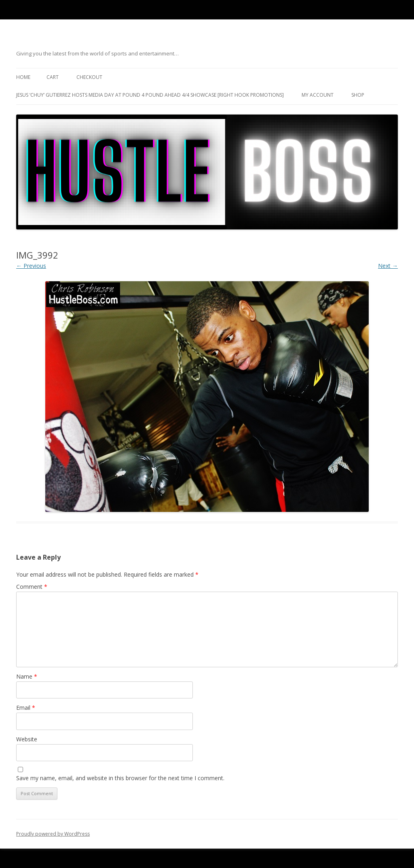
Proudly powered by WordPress (53, 834)
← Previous (31, 266)
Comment (32, 587)
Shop (358, 95)
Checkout (89, 77)
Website (27, 739)
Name (27, 676)
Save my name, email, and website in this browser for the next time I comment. (120, 778)
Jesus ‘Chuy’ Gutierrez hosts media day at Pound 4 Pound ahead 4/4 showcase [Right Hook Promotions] (150, 95)
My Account (318, 95)
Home (23, 77)
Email (26, 708)
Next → (388, 266)
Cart (53, 77)
